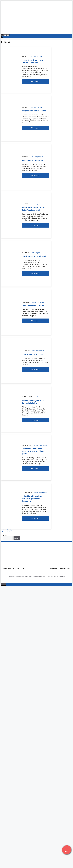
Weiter (10, 532)
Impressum (54, 569)
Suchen (5, 535)
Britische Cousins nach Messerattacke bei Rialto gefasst (33, 451)
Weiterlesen (35, 82)
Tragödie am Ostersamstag (34, 111)
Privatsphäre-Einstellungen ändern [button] (18, 577)
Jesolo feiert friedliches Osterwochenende (32, 61)
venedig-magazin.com (38, 302)
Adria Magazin (36, 253)
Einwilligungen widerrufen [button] (58, 577)
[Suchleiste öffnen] (2, 37)
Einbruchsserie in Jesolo (33, 354)
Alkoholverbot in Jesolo (32, 160)
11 (5, 532)
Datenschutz (65, 569)
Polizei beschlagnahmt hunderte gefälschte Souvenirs (32, 499)
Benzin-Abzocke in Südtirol (34, 256)
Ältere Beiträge (8, 530)
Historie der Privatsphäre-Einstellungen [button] (39, 577)
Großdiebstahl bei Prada (33, 306)
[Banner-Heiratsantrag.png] (37, 30)
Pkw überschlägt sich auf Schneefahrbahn (33, 402)
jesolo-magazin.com (37, 56)
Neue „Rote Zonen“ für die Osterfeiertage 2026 (34, 209)
